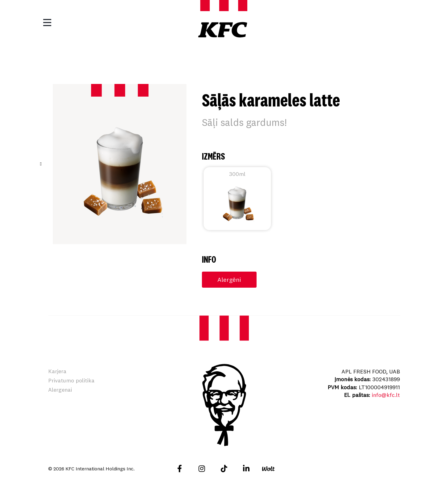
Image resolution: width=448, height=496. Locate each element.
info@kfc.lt (386, 395)
